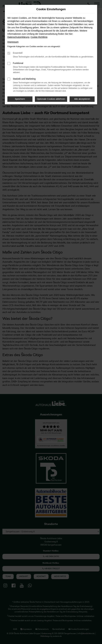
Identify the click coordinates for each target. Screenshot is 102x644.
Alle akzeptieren (82, 99)
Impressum (13, 42)
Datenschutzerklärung (18, 37)
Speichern (20, 99)
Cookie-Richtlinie (39, 37)
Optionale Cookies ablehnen (51, 99)
